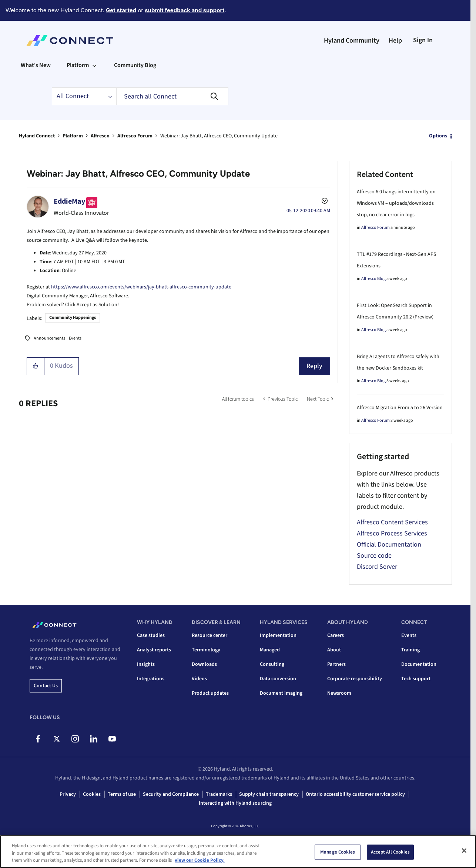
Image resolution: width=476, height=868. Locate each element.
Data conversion (278, 679)
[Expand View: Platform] (94, 65)
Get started (121, 10)
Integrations (151, 679)
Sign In (423, 40)
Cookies (92, 794)
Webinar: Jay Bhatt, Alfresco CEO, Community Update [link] (219, 136)
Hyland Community (352, 41)
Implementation (278, 635)
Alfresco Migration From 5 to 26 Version (400, 408)
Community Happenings (73, 318)
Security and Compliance (171, 794)
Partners (336, 664)
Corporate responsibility (355, 679)
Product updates (210, 693)
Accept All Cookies (390, 853)
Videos (199, 679)
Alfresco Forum (135, 136)
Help (395, 41)
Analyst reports (154, 650)
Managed (270, 650)
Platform (73, 136)
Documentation (419, 664)
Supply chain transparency (269, 794)
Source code (374, 556)
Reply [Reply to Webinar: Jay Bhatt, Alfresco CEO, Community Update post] (314, 366)
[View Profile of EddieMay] (69, 201)
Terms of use (122, 794)
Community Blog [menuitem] (135, 65)
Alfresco (100, 136)
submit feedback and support (185, 10)
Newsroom (339, 693)
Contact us (46, 686)
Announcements (49, 338)
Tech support (416, 679)
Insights (146, 664)
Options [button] (438, 136)
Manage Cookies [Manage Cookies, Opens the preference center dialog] (338, 853)
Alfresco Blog (373, 279)
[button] (36, 366)
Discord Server (377, 567)
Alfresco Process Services (392, 533)
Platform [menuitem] (78, 65)
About (334, 650)
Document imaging (281, 693)
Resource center (209, 635)
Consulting (272, 664)
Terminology (206, 650)
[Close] (464, 851)
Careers (336, 635)
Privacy (68, 794)
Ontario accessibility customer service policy (355, 794)
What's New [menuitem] (36, 65)
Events (75, 338)
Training (410, 650)
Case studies (151, 635)
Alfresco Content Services (392, 522)
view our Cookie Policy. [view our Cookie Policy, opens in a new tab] (200, 861)
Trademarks (219, 794)
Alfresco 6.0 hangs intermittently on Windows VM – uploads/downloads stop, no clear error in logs (396, 203)
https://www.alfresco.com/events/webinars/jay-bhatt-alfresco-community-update (141, 287)
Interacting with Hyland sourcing (235, 803)
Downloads (204, 664)
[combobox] (172, 96)
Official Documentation (389, 545)
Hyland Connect (37, 136)
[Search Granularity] (84, 96)
